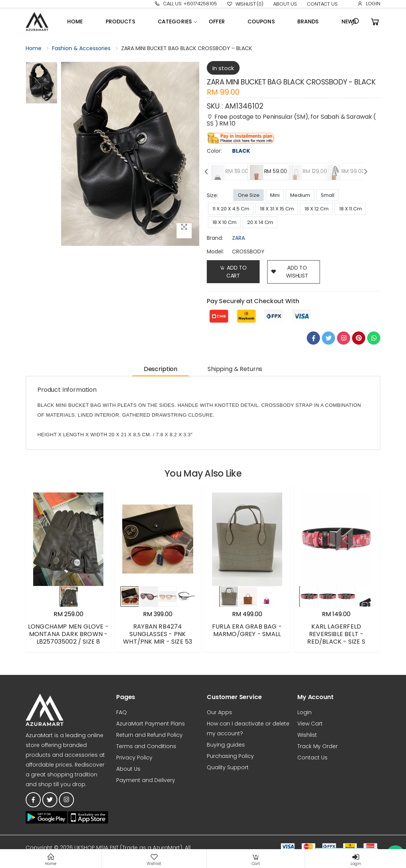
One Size (249, 195)
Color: (214, 151)
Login (369, 4)
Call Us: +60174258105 (185, 4)
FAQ (121, 712)
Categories (175, 21)
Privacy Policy (134, 758)
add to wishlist (290, 272)
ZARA (238, 238)
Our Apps (219, 712)
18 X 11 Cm (351, 209)
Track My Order (318, 746)
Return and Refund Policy (149, 735)
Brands (308, 21)
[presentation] (207, 172)
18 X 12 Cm (317, 209)
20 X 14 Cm (260, 222)
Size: (212, 195)
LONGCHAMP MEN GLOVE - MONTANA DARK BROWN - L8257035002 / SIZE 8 (68, 634)
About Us (285, 4)
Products (120, 21)
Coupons (261, 21)
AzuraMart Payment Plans (151, 724)
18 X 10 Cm (225, 222)
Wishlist (245, 4)
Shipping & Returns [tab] (235, 369)
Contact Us (322, 4)
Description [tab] (161, 369)
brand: (215, 238)
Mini (275, 195)
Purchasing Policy (230, 756)
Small (328, 195)
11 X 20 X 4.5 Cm (231, 209)
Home (75, 21)
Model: (215, 252)
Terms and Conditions (146, 746)
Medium (300, 195)
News (349, 21)
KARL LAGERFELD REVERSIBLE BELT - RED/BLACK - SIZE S (336, 634)
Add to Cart (233, 272)
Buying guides (226, 745)
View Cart (310, 724)
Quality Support (228, 767)
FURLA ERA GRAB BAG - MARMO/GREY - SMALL (247, 630)
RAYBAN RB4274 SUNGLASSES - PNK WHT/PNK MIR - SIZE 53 (158, 634)
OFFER (217, 21)
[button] (355, 22)
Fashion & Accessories (81, 48)
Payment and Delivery (146, 780)
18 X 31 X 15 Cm (277, 209)
